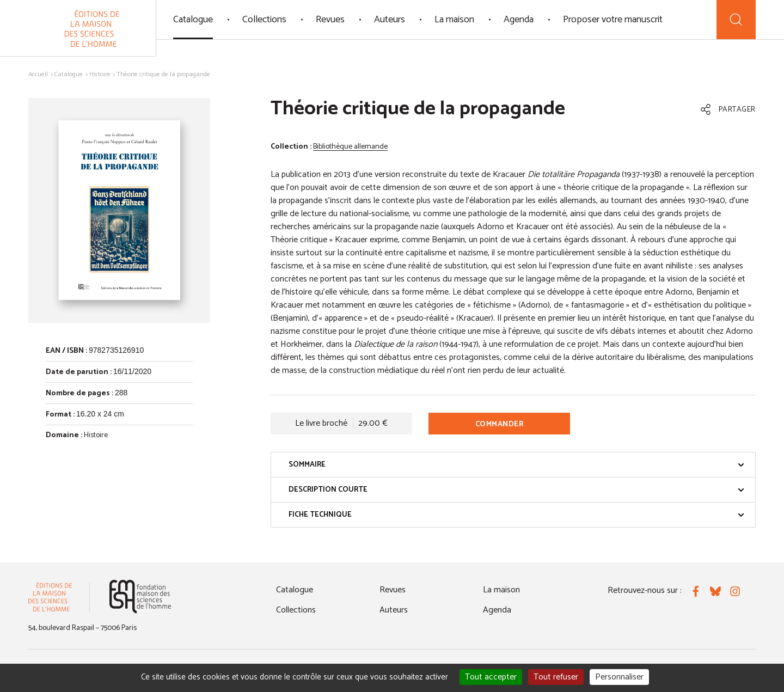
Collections (264, 20)
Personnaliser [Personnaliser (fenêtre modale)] (619, 677)
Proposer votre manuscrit (613, 20)
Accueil (38, 74)
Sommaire (516, 465)
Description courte (516, 490)
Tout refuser (556, 677)
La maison (454, 20)
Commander (500, 424)
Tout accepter (491, 677)
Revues (330, 20)
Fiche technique (516, 515)
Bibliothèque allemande (350, 147)
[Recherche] (736, 20)
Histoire (100, 74)
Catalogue (193, 20)
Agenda (519, 20)
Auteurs (390, 20)
